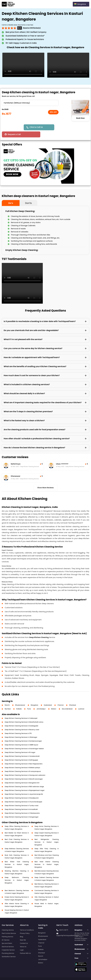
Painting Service (7, 930)
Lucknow (81, 702)
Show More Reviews (45, 481)
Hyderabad (48, 698)
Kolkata (19, 702)
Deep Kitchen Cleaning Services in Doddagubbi (21, 719)
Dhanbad (73, 698)
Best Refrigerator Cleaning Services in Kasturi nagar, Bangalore (47, 835)
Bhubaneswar (20, 698)
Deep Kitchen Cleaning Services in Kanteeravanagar (23, 734)
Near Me (23, 933)
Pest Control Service (9, 926)
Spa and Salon (7, 936)
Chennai (60, 698)
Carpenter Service (8, 943)
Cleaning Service (8, 923)
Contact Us (24, 936)
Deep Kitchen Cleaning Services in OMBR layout (21, 738)
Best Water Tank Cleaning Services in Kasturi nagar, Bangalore (17, 857)
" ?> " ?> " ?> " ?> (30, 103)
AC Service (6, 933)
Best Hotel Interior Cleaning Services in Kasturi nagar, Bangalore (47, 857)
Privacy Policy (25, 926)
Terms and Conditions (80, 974)
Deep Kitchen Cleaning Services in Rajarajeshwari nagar (25, 783)
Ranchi (7, 698)
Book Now (80, 118)
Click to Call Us (36, 127)
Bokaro (54, 702)
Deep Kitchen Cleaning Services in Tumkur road (22, 798)
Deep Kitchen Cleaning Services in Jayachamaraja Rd (24, 787)
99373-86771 (64, 923)
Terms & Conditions (27, 923)
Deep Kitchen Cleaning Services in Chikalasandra (22, 806)
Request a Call (65, 127)
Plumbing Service (8, 946)
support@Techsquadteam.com (68, 928)
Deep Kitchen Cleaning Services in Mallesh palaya (22, 760)
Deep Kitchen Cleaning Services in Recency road (22, 722)
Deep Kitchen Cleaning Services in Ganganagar (22, 810)
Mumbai (8, 702)
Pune (29, 702)
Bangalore (34, 698)
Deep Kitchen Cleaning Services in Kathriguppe (21, 753)
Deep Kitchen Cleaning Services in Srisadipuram (22, 791)
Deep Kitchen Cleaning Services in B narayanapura (23, 764)
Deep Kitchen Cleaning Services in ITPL (18, 726)
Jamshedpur (41, 702)
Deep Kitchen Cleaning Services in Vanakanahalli (22, 749)
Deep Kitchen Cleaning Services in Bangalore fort (22, 776)
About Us (23, 939)
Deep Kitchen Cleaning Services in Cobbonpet (21, 711)
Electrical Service (8, 939)
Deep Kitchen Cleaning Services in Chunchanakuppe (23, 795)
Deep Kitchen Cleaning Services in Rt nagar (20, 745)
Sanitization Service (9, 949)
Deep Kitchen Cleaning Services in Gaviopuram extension (25, 768)
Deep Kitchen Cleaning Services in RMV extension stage (24, 779)
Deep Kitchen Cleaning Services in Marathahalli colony (24, 715)
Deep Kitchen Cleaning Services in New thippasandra (24, 757)
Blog (22, 930)
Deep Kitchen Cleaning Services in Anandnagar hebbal (24, 741)
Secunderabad (67, 702)
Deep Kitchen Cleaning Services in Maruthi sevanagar (24, 772)
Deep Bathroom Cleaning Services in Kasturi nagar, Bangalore (17, 873)
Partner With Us (25, 946)
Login (22, 943)
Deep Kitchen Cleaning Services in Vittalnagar (21, 730)
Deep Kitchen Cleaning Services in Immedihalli (21, 802)
